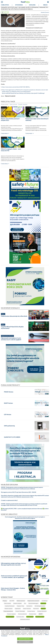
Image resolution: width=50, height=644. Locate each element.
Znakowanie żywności (25, 619)
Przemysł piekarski (22, 614)
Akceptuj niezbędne (24, 642)
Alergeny (5, 601)
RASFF (41, 614)
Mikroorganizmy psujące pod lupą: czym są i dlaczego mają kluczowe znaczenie (13, 564)
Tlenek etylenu (30, 617)
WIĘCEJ (45, 5)
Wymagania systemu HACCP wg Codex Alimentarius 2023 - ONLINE (19, 492)
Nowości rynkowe (9, 609)
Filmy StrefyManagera (33, 603)
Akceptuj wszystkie (24, 639)
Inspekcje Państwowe (10, 606)
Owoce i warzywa (27, 609)
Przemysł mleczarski (42, 611)
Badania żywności (21, 601)
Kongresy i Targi (20, 606)
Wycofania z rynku (40, 617)
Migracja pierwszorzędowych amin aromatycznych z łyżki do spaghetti (11, 339)
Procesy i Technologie (20, 611)
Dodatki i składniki (23, 104)
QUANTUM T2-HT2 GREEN (12, 437)
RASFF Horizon (8, 403)
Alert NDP (12, 601)
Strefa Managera (10, 617)
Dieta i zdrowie (13, 104)
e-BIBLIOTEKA (5, 5)
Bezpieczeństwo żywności (33, 601)
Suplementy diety (20, 617)
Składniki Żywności (45, 12)
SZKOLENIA (32, 5)
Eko (25, 603)
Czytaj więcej (4, 133)
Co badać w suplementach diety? (9, 500)
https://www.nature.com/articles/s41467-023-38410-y (16, 87)
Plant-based (36, 609)
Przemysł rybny (33, 614)
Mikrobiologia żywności (40, 606)
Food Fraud (43, 603)
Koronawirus (29, 606)
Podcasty (43, 609)
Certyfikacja (45, 601)
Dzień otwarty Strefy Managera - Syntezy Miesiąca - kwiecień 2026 (13, 589)
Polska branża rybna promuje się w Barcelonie (14, 316)
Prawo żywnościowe (8, 611)
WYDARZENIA (19, 5)
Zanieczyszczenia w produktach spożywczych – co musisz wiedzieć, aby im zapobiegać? (14, 577)
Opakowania (18, 609)
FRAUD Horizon (9, 392)
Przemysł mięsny (31, 611)
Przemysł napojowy (11, 614)
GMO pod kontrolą (9, 426)
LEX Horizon (8, 414)
